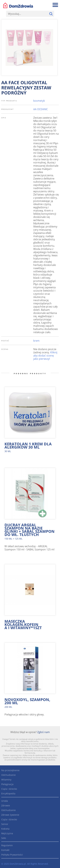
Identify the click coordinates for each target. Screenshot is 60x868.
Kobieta (5, 829)
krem (36, 341)
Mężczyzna (7, 833)
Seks (4, 838)
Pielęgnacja (7, 784)
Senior (5, 824)
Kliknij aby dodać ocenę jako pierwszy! (45, 356)
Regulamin (7, 845)
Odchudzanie (8, 775)
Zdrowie (6, 805)
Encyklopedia (8, 793)
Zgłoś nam (44, 732)
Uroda (5, 801)
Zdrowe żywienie (10, 815)
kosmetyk (39, 101)
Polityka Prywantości (12, 855)
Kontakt (5, 850)
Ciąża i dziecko (9, 789)
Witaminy (6, 780)
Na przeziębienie (10, 770)
